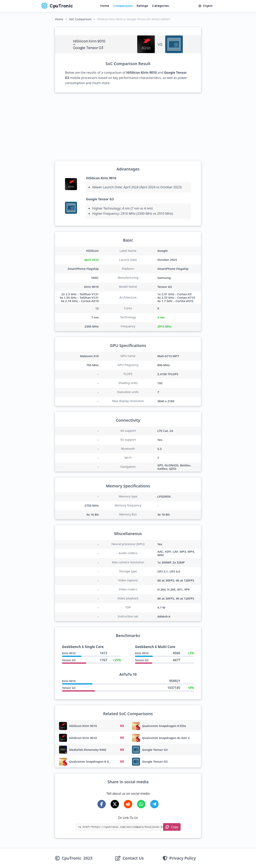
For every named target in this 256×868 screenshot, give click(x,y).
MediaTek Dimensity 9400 (88, 750)
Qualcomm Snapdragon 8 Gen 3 (92, 761)
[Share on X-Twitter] (115, 804)
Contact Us (133, 858)
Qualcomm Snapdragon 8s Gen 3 (166, 738)
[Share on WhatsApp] (141, 804)
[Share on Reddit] (128, 804)
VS (122, 726)
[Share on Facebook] (102, 804)
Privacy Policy (183, 858)
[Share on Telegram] (154, 804)
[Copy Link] (172, 827)
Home (105, 6)
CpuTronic (57, 6)
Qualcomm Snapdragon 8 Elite (164, 726)
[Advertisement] (128, 127)
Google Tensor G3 (100, 199)
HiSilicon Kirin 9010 (101, 178)
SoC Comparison (80, 19)
